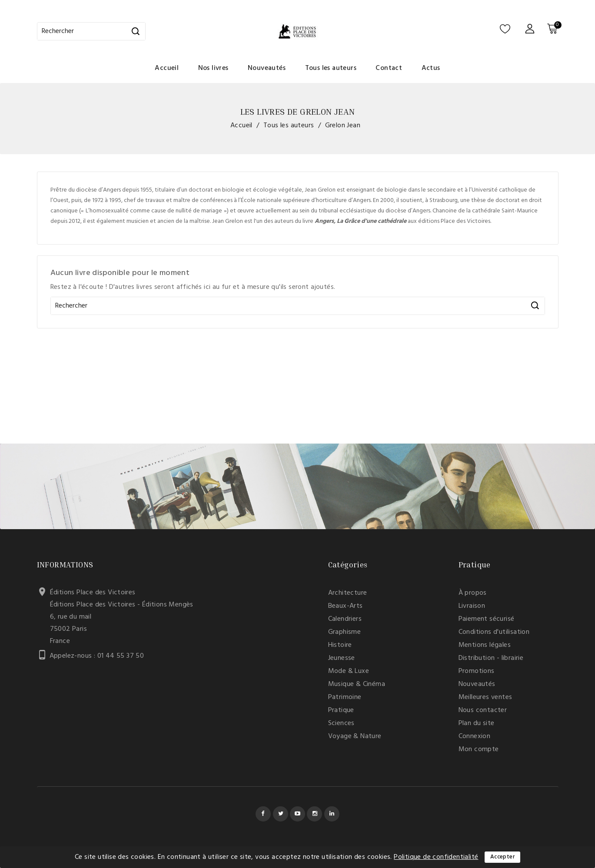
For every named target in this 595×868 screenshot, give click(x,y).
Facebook (263, 814)
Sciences (341, 723)
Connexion (475, 736)
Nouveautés (267, 68)
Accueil (167, 68)
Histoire (340, 645)
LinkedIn (332, 814)
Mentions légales (485, 645)
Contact (389, 68)
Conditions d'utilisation (494, 632)
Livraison (472, 606)
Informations (65, 564)
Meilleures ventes (485, 697)
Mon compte (479, 749)
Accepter (502, 857)
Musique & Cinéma (357, 684)
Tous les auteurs (331, 68)
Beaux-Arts (346, 606)
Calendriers (345, 619)
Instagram (314, 814)
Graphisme (345, 632)
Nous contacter (483, 710)
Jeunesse (342, 658)
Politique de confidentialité (436, 857)
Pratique (341, 710)
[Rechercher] (91, 31)
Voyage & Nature (355, 736)
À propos (473, 593)
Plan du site (477, 723)
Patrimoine (345, 697)
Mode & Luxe (349, 671)
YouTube (297, 814)
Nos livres (213, 68)
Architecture (348, 593)
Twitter (281, 814)
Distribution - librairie (491, 658)
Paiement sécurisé (487, 619)
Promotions (477, 671)
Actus (431, 68)
